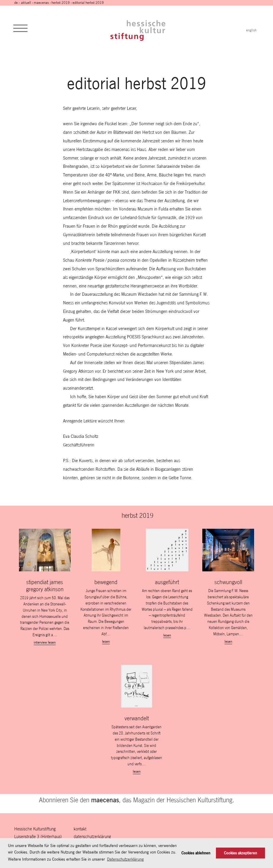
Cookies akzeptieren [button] (240, 853)
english (251, 30)
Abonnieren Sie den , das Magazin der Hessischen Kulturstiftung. (137, 800)
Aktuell (26, 3)
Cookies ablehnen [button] (196, 853)
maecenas (41, 3)
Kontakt (80, 829)
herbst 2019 (61, 3)
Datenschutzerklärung (92, 836)
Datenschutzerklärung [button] (125, 859)
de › (17, 3)
